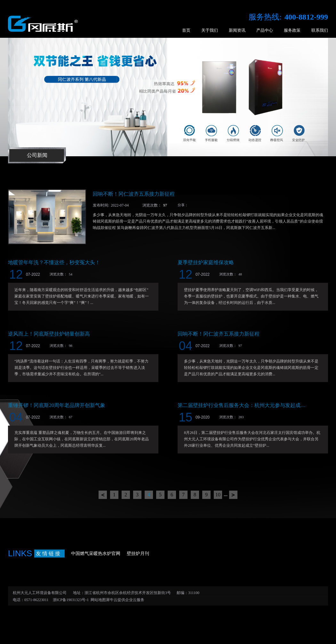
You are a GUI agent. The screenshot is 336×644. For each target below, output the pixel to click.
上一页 (103, 495)
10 (218, 495)
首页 (186, 30)
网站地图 (97, 600)
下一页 (233, 495)
